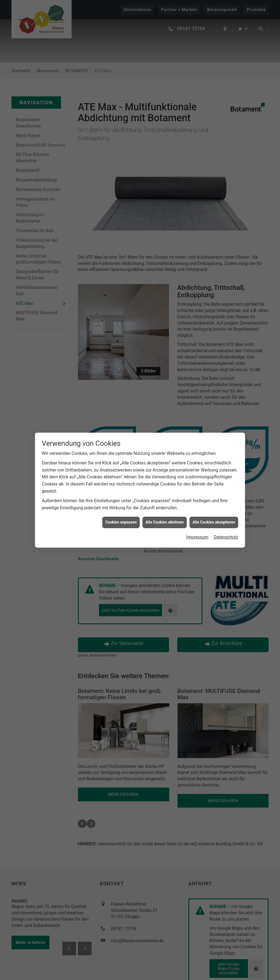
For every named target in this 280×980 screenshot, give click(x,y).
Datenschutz (226, 537)
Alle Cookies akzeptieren (214, 522)
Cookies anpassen (121, 522)
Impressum (197, 537)
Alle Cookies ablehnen (165, 522)
